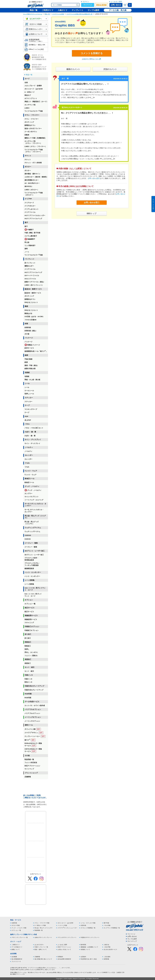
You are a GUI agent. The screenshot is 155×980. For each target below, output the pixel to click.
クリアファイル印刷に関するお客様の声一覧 (79, 14)
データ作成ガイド (17, 947)
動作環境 (83, 945)
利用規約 (60, 957)
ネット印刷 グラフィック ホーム (33, 14)
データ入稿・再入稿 (118, 10)
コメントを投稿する (92, 53)
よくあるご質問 (116, 2)
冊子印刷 (106, 923)
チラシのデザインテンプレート (67, 937)
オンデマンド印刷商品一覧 (112, 928)
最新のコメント (73, 69)
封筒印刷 (83, 925)
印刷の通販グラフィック (18, 972)
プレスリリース (16, 962)
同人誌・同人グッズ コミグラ (43, 928)
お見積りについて (37, 34)
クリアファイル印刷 (58, 14)
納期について (16, 949)
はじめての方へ (37, 19)
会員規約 (83, 957)
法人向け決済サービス (110, 949)
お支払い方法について (64, 949)
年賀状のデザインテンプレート (90, 937)
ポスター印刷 (16, 925)
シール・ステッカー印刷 (88, 923)
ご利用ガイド (16, 945)
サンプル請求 (132, 939)
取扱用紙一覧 (39, 930)
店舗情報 (37, 957)
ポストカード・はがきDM (65, 923)
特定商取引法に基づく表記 (89, 959)
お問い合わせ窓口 (94, 178)
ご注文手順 (107, 947)
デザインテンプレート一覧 (20, 937)
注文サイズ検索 (37, 24)
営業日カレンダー (37, 29)
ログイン (86, 2)
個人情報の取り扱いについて (43, 959)
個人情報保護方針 (17, 959)
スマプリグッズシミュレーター (67, 928)
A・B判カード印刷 (40, 925)
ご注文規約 (107, 957)
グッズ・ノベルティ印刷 (19, 928)
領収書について (85, 949)
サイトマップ (132, 941)
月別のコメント (110, 69)
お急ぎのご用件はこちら (90, 59)
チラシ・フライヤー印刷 (42, 923)
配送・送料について (41, 949)
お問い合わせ (116, 5)
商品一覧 (47, 14)
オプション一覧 (16, 930)
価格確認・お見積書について (89, 947)
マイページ (88, 5)
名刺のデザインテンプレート (43, 937)
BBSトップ (92, 213)
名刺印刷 (14, 923)
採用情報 (106, 959)
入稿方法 (106, 945)
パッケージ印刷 (62, 925)
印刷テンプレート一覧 (41, 947)
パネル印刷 (107, 925)
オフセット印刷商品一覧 (88, 928)
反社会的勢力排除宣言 (64, 959)
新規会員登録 (101, 5)
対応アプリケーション (64, 947)
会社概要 (14, 957)
